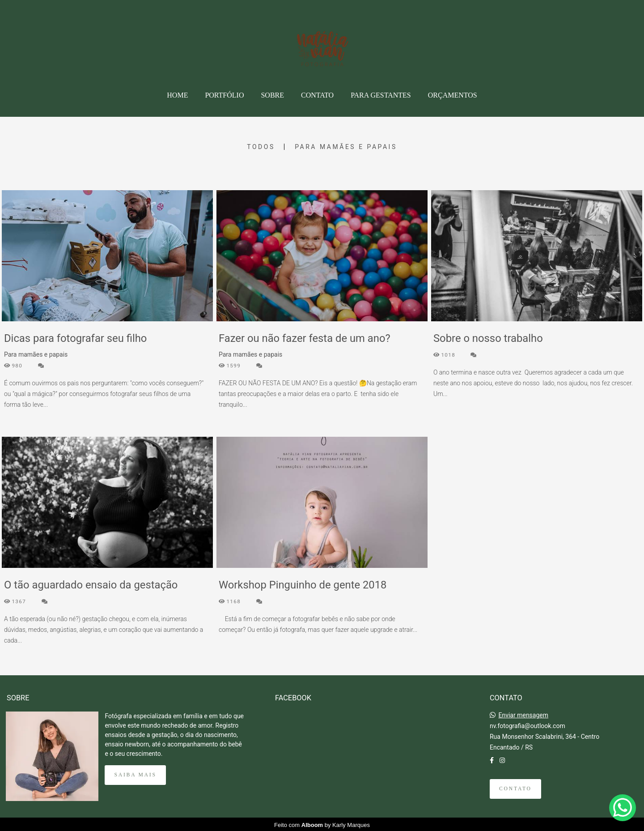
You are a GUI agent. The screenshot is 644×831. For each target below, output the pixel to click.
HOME (177, 95)
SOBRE (272, 95)
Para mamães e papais (346, 147)
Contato (515, 787)
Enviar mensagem (523, 714)
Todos (261, 147)
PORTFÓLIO (224, 95)
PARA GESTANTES (381, 95)
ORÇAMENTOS (453, 95)
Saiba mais (135, 773)
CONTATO (317, 95)
